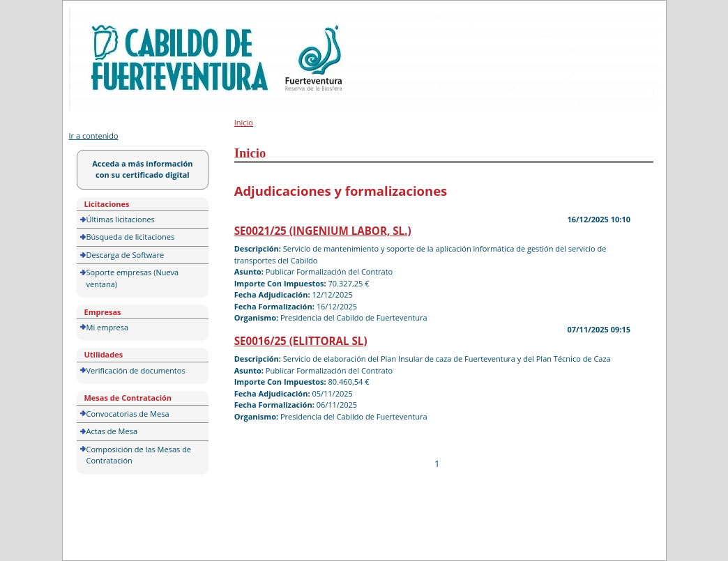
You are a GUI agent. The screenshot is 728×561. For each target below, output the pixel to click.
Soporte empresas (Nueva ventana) (133, 278)
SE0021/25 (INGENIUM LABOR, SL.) (323, 231)
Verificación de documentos (136, 370)
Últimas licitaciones (121, 219)
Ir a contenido (94, 136)
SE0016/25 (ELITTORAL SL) (301, 341)
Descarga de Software (126, 255)
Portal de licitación (112, 15)
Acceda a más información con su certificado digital (142, 169)
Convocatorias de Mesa (128, 414)
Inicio (244, 122)
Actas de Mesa (112, 431)
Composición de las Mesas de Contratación (139, 455)
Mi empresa (108, 327)
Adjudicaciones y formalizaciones (341, 191)
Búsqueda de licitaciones (131, 237)
